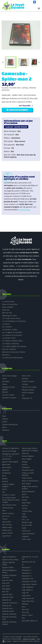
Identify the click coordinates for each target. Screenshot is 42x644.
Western (5, 392)
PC (23, 565)
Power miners (27, 478)
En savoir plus (24, 210)
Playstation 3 (27, 573)
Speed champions (28, 491)
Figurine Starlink (8, 567)
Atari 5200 (6, 583)
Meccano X (6, 355)
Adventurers (6, 459)
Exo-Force (6, 516)
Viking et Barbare (28, 390)
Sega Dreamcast (28, 598)
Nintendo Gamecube (10, 603)
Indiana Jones (7, 530)
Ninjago (25, 462)
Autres (4, 427)
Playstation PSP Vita (29, 581)
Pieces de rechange (9, 451)
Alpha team (6, 465)
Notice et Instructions (10, 304)
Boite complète (8, 307)
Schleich (5, 419)
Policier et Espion (28, 381)
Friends (5, 519)
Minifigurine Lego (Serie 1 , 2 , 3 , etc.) (11, 455)
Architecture (6, 473)
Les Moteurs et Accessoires (12, 335)
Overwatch (26, 467)
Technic (25, 508)
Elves (4, 511)
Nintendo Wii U (8, 608)
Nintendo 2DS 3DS (29, 562)
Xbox (24, 607)
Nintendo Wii (7, 606)
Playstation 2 (27, 570)
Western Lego (27, 522)
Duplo (24, 528)
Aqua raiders (7, 467)
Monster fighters (28, 456)
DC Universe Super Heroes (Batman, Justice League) (11, 500)
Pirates (5, 384)
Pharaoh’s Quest (28, 470)
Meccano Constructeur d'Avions (14, 352)
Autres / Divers (27, 615)
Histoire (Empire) (28, 393)
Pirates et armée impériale (28, 474)
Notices (25, 465)
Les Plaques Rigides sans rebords (14, 346)
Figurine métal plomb (10, 424)
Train (24, 514)
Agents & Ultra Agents (10, 462)
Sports (24, 494)
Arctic (4, 476)
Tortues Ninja (27, 511)
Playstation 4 (27, 576)
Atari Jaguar (6, 589)
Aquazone (6, 470)
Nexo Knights (27, 459)
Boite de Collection (9, 349)
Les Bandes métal (9, 338)
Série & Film (26, 376)
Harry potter (7, 522)
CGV (38, 639)
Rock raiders (26, 484)
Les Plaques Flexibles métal (12, 341)
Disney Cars (26, 531)
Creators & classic (9, 495)
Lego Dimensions (28, 534)
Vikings (24, 517)
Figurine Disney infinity (10, 560)
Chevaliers (6, 381)
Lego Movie (6, 536)
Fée (23, 395)
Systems (25, 505)
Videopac (25, 604)
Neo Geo (5, 592)
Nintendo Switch (8, 611)
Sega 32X (25, 593)
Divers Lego (26, 539)
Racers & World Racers (30, 481)
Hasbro (5, 422)
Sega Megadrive (28, 587)
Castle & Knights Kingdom (8, 485)
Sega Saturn (26, 595)
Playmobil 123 (27, 398)
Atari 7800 (6, 586)
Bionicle (5, 481)
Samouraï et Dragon (29, 387)
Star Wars (25, 497)
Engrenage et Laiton (9, 315)
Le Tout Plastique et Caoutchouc (14, 321)
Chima (4, 489)
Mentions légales (29, 639)
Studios (25, 500)
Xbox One (25, 612)
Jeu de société (27, 525)
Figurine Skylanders (9, 557)
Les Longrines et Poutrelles (12, 332)
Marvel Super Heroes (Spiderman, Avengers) (30, 449)
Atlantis (5, 479)
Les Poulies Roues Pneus (11, 318)
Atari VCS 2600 (7, 580)
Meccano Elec (7, 313)
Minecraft (25, 453)
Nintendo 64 (7, 600)
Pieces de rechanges (10, 376)
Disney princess (8, 508)
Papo (4, 416)
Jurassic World (7, 533)
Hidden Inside (7, 527)
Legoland (25, 536)
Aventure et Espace (9, 398)
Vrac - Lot (25, 519)
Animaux (25, 379)
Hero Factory (7, 525)
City (3, 492)
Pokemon (6, 430)
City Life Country (8, 395)
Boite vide (6, 310)
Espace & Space (8, 513)
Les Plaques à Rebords (10, 344)
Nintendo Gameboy (9, 614)
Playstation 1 (27, 567)
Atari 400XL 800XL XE (30, 621)
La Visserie (6, 324)
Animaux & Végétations (11, 448)
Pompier (25, 384)
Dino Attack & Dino (9, 505)
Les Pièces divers (8, 301)
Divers (4, 379)
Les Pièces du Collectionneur (13, 358)
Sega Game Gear (28, 601)
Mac (23, 618)
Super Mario (26, 503)
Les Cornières (7, 327)
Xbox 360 (25, 609)
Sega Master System (29, 584)
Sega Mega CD (27, 590)
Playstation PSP (28, 579)
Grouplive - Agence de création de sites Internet (22, 641)
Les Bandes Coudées (10, 330)
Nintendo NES (7, 594)
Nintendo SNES (8, 597)
